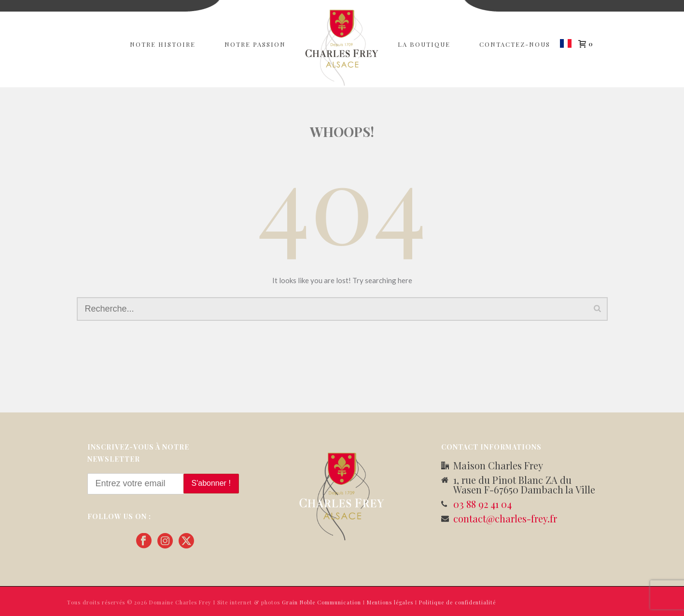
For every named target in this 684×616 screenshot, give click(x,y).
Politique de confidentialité (457, 602)
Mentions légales (390, 602)
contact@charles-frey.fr (505, 519)
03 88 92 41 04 (482, 504)
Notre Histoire (163, 44)
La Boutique (424, 44)
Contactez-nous (515, 44)
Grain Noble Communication (321, 602)
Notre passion (255, 44)
